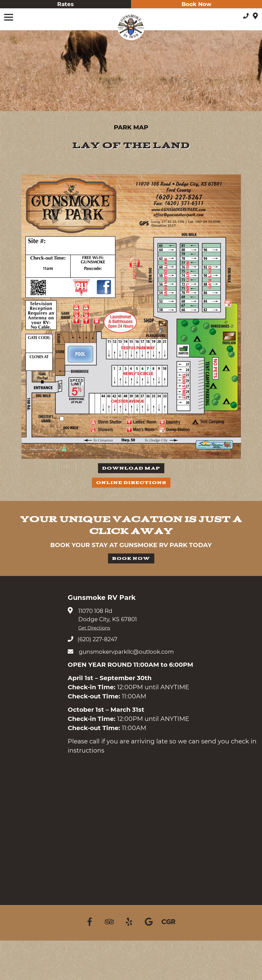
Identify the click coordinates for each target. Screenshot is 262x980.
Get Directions (94, 628)
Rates (65, 4)
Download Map (131, 468)
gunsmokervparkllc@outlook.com (121, 652)
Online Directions (131, 483)
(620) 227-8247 (93, 639)
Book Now (196, 4)
